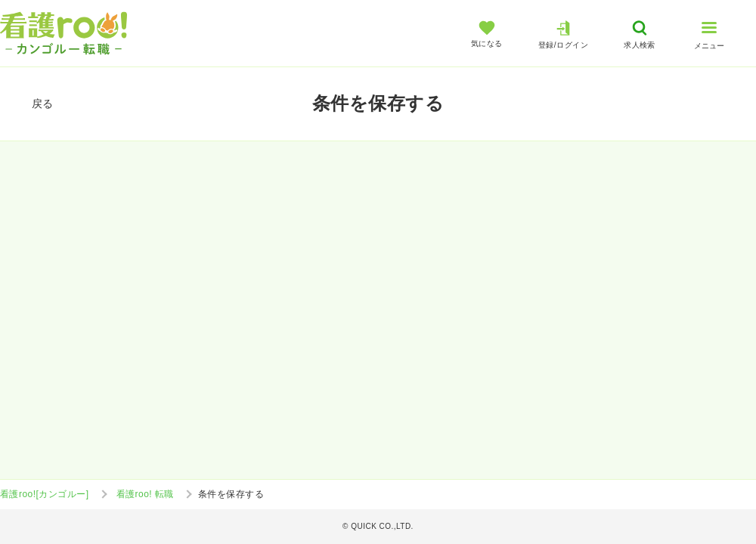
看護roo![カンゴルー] (45, 494)
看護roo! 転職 (145, 494)
